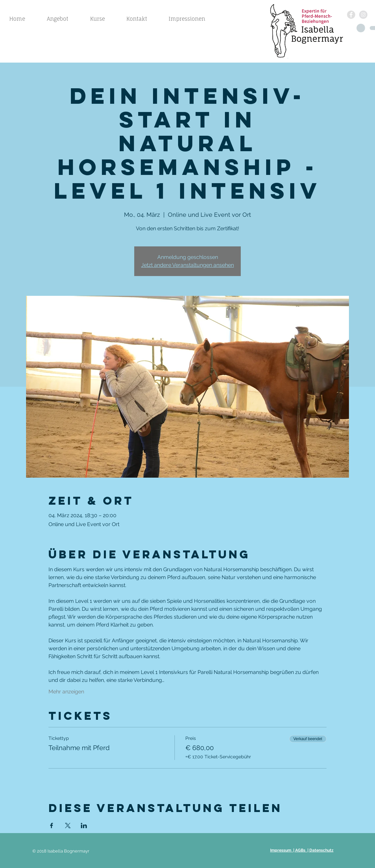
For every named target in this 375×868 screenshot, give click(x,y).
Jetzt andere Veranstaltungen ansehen (187, 265)
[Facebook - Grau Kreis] (351, 15)
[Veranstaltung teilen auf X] (68, 826)
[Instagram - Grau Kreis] (363, 15)
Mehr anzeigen (66, 692)
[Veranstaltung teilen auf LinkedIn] (84, 826)
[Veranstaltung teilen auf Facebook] (52, 826)
